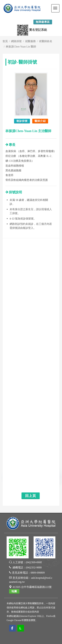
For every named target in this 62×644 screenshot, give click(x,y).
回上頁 (31, 496)
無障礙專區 (43, 22)
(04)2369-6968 (34, 562)
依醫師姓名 (46, 41)
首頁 (5, 41)
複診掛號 (22, 121)
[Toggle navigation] (55, 8)
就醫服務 (30, 41)
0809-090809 (38, 573)
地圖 (14, 591)
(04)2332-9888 (34, 567)
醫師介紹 (40, 121)
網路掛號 (16, 41)
